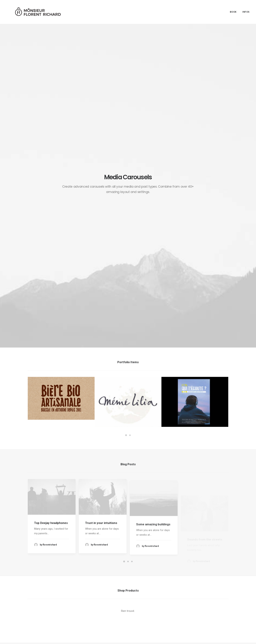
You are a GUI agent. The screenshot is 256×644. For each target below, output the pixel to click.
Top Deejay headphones (51, 261)
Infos (246, 10)
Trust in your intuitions (101, 269)
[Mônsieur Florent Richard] (31, 10)
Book (233, 10)
